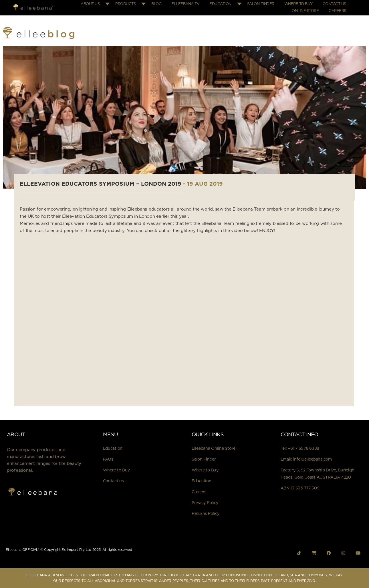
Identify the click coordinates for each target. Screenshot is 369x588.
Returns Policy (206, 514)
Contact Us (334, 4)
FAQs (108, 459)
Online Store (305, 11)
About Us (90, 4)
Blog (156, 4)
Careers (337, 11)
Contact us (113, 481)
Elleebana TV (185, 4)
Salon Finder (261, 4)
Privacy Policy (205, 503)
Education (220, 4)
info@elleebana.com (313, 459)
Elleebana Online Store (214, 449)
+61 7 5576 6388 (303, 449)
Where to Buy (298, 4)
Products (125, 4)
